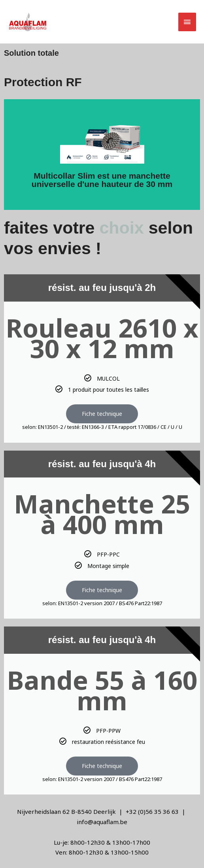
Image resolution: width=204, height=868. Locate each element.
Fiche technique (102, 414)
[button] (142, 22)
